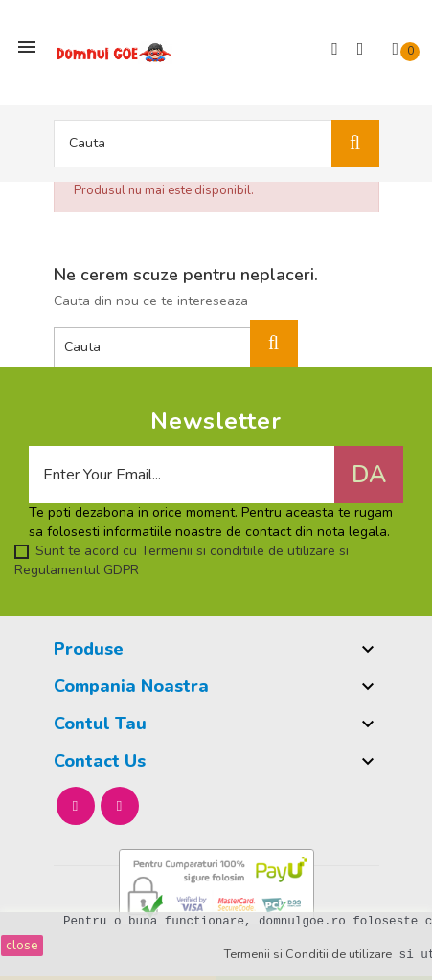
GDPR (121, 570)
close (22, 945)
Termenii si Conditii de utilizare (308, 954)
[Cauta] (216, 144)
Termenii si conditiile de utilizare (236, 551)
